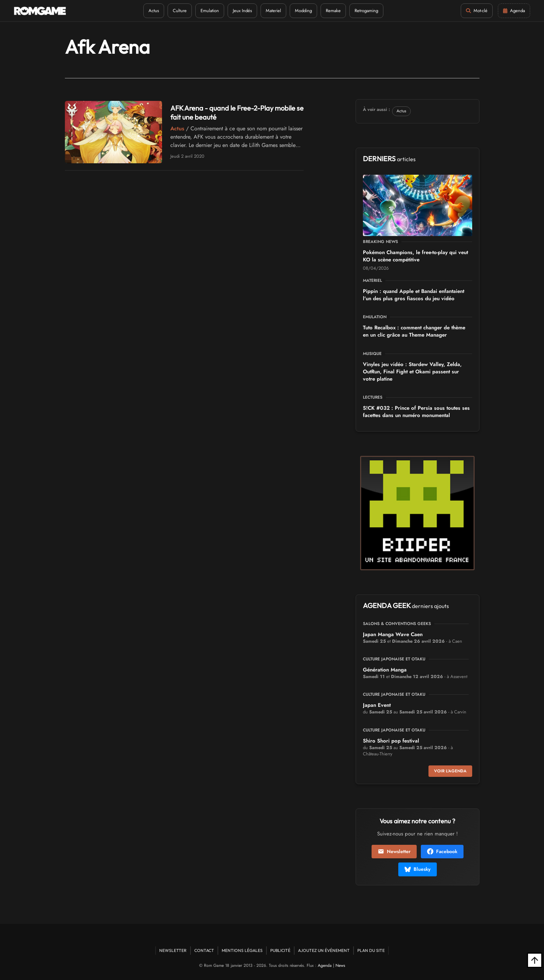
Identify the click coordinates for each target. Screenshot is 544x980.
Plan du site (371, 950)
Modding (303, 11)
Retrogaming (366, 11)
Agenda (325, 965)
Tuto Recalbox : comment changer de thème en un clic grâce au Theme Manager (414, 331)
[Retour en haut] (535, 960)
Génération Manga (385, 670)
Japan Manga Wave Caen (393, 634)
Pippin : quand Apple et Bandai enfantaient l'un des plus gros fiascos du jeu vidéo (414, 295)
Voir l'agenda (450, 771)
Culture (180, 11)
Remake (333, 11)
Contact (204, 950)
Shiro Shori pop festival (391, 741)
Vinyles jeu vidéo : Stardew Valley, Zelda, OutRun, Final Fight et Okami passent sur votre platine (412, 372)
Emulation (210, 11)
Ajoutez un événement (324, 950)
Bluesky (418, 869)
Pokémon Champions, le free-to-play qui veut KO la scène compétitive (415, 256)
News (340, 965)
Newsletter (394, 851)
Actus (154, 11)
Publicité (280, 950)
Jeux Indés (242, 11)
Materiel (273, 11)
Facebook (442, 851)
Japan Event (377, 705)
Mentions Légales (242, 950)
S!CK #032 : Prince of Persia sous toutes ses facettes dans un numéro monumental (416, 412)
